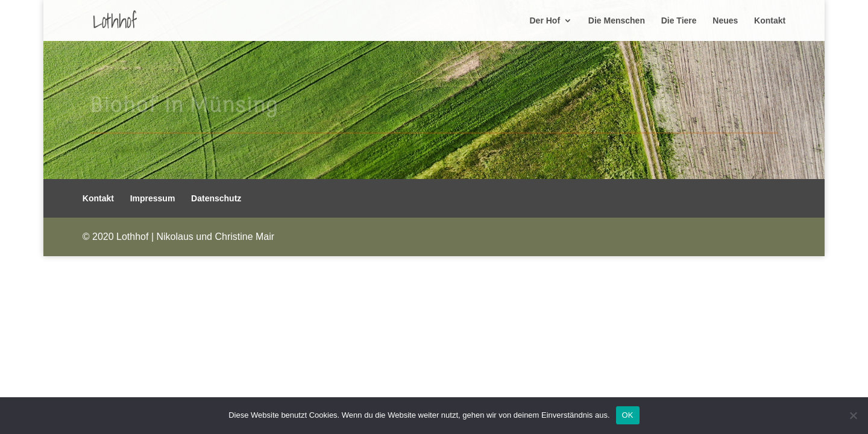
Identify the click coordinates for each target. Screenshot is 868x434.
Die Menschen (617, 21)
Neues (725, 21)
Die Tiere (679, 21)
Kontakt (770, 21)
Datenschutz (216, 198)
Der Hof (545, 21)
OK (628, 415)
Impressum (153, 198)
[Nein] (853, 415)
